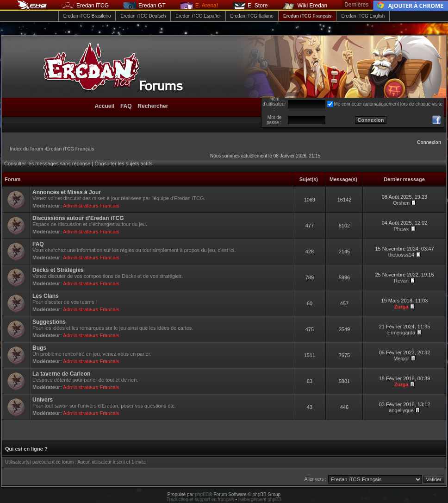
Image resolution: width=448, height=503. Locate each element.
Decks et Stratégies (58, 270)
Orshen (401, 203)
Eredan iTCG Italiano (252, 16)
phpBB (202, 494)
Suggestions (49, 322)
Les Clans (46, 296)
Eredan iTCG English (363, 16)
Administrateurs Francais (91, 206)
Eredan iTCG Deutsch (143, 16)
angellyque (401, 410)
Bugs (39, 348)
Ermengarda (401, 333)
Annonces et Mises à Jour (67, 192)
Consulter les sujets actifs (123, 163)
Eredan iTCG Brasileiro (87, 16)
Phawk (401, 229)
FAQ (38, 244)
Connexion (429, 142)
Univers (43, 400)
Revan (401, 281)
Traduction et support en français (200, 500)
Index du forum (26, 149)
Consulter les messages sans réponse (47, 163)
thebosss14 (401, 255)
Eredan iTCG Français (307, 16)
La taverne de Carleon (61, 374)
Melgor (401, 358)
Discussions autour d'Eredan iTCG (78, 218)
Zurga (401, 307)
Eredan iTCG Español (198, 16)
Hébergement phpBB (260, 500)
